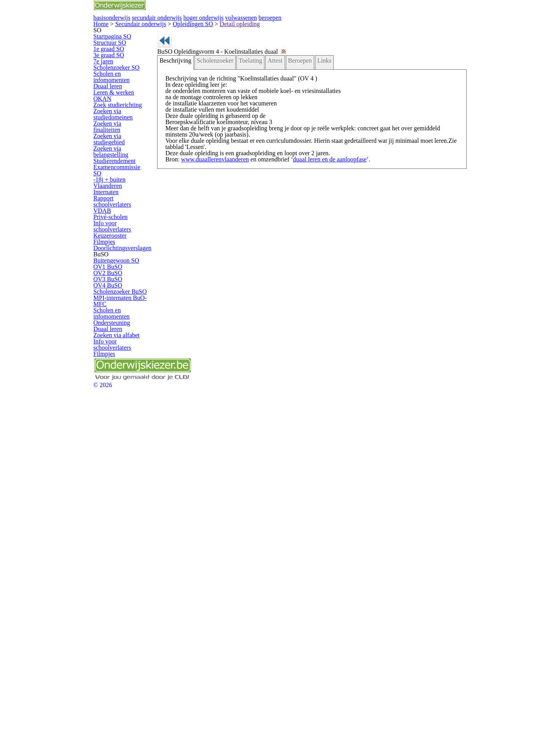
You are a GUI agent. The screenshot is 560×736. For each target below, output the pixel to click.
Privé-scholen (117, 386)
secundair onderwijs (250, 26)
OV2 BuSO (115, 494)
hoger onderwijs (318, 26)
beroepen (428, 26)
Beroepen (288, 123)
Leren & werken (120, 210)
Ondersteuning (119, 584)
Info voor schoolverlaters (129, 399)
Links (310, 123)
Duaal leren (115, 197)
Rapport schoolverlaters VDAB (128, 370)
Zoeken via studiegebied (129, 282)
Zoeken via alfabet (122, 611)
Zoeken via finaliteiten (126, 268)
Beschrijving (180, 123)
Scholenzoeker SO (123, 165)
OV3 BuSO (115, 507)
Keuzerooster (117, 412)
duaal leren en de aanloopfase (312, 269)
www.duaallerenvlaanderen (215, 269)
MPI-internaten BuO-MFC (125, 550)
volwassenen (377, 26)
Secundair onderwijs (126, 59)
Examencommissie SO (128, 327)
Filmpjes (112, 426)
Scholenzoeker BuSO (126, 534)
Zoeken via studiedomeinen (120, 252)
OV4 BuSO (115, 521)
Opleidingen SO (159, 59)
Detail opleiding (187, 59)
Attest (266, 123)
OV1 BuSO (115, 481)
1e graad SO (117, 125)
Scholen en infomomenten (118, 180)
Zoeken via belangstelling (118, 298)
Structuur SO (117, 111)
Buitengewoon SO (122, 467)
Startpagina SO (119, 98)
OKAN (110, 223)
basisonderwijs (184, 26)
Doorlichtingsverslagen (127, 439)
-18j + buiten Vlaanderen (129, 340)
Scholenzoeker (215, 123)
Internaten (114, 354)
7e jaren (112, 151)
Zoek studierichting (123, 237)
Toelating (246, 123)
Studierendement (121, 314)
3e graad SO (117, 138)
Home (101, 59)
